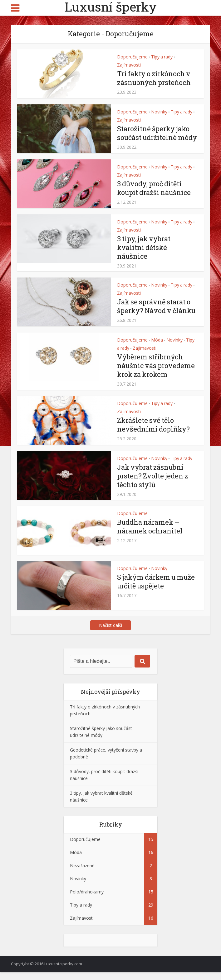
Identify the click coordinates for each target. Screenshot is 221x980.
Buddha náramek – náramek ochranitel (150, 535)
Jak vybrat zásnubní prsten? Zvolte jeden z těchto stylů (153, 484)
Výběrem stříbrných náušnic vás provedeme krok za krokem (156, 374)
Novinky (159, 112)
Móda (157, 348)
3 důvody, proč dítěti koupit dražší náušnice (155, 196)
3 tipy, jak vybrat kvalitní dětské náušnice (144, 255)
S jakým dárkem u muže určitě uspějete (157, 590)
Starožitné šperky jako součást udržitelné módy (154, 137)
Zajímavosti (129, 65)
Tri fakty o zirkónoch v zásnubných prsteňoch (155, 78)
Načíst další (110, 633)
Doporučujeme (132, 57)
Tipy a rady (162, 57)
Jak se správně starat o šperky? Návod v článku (157, 315)
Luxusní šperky (111, 7)
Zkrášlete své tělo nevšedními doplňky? (154, 433)
